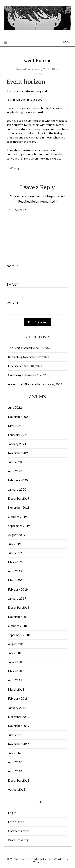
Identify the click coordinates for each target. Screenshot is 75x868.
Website (13, 303)
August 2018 (17, 644)
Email (12, 284)
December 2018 (19, 607)
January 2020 (17, 489)
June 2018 (15, 662)
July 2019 (14, 544)
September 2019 (19, 526)
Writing (14, 168)
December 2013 (19, 780)
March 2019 (16, 580)
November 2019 (19, 507)
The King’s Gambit (20, 348)
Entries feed (16, 822)
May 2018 (15, 671)
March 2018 (16, 689)
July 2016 (14, 753)
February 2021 (18, 435)
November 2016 (19, 744)
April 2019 (15, 571)
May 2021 (15, 426)
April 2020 (15, 471)
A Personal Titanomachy (24, 384)
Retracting (15, 357)
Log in (12, 813)
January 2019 (17, 598)
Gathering (15, 375)
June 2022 (15, 407)
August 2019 (17, 535)
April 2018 (15, 680)
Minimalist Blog (44, 859)
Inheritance (16, 366)
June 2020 (15, 462)
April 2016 (15, 762)
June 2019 (15, 553)
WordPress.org (18, 840)
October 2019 (17, 517)
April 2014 (15, 771)
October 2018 (17, 626)
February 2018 (18, 698)
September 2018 (19, 635)
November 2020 (19, 453)
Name (12, 266)
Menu (67, 42)
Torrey (37, 74)
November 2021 (19, 417)
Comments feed (18, 831)
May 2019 (15, 562)
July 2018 (14, 653)
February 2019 (18, 589)
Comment (16, 210)
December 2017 (19, 717)
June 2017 (15, 735)
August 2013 (17, 789)
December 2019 (19, 498)
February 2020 (18, 480)
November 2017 (19, 726)
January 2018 (17, 708)
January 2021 (17, 444)
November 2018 (19, 617)
